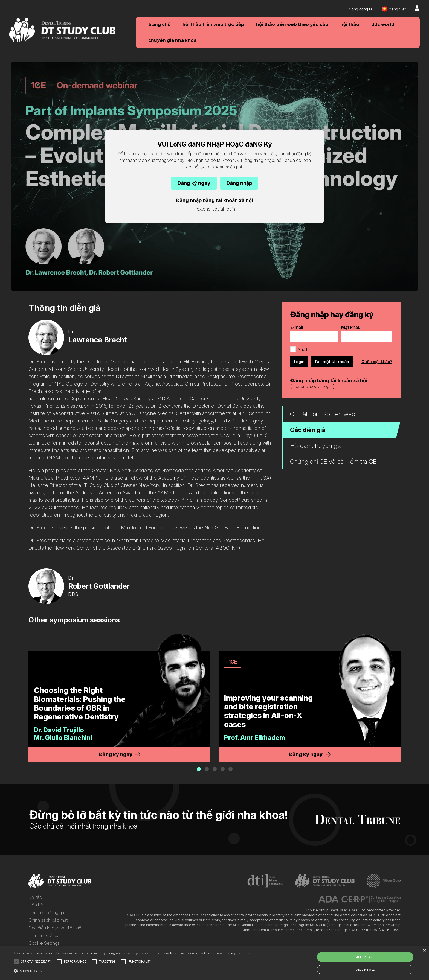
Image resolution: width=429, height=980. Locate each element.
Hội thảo (350, 24)
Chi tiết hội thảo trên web (323, 414)
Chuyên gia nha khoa (172, 40)
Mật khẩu (351, 327)
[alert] (215, 963)
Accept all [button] (365, 957)
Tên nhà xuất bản (45, 935)
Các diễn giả (308, 430)
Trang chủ (159, 24)
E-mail (297, 327)
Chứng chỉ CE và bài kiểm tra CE (333, 462)
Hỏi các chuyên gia (316, 446)
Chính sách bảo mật (48, 920)
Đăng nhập (239, 183)
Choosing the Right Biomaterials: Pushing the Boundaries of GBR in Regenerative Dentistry (80, 703)
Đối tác (35, 897)
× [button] (424, 951)
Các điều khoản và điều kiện (56, 928)
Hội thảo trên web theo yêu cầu (292, 24)
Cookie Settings (44, 943)
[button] (199, 769)
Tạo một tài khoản (332, 362)
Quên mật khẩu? (377, 362)
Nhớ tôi (304, 349)
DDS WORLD (383, 24)
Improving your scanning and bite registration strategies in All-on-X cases (268, 711)
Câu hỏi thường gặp (48, 912)
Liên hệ (36, 905)
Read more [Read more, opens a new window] (246, 953)
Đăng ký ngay (194, 183)
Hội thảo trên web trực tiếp (213, 24)
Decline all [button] (365, 969)
